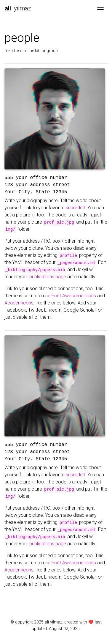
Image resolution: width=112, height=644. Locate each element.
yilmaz (18, 8)
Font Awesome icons (74, 296)
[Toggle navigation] (100, 8)
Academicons (19, 303)
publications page (48, 277)
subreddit (75, 208)
